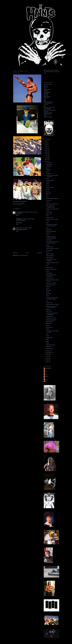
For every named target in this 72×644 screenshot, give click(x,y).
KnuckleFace (49, 229)
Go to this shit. (49, 200)
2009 (46, 161)
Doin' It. (48, 296)
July (47, 356)
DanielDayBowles (48, 368)
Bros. (47, 334)
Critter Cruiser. (49, 214)
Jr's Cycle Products (48, 103)
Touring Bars (49, 173)
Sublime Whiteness (50, 256)
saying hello (19, 204)
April (47, 362)
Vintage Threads (49, 338)
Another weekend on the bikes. (52, 248)
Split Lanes (46, 111)
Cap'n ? (48, 223)
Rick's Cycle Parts (47, 114)
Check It (48, 252)
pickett (45, 381)
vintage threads (49, 303)
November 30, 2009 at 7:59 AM (25, 228)
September (49, 353)
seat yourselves (49, 250)
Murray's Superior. (50, 322)
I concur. (48, 189)
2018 (46, 145)
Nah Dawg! (48, 170)
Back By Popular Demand (51, 269)
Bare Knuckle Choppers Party (52, 204)
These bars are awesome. (51, 283)
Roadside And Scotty (48, 113)
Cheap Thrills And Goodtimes (50, 110)
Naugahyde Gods (50, 247)
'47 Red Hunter (49, 273)
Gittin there (48, 287)
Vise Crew (46, 105)
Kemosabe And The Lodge (49, 107)
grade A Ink (48, 309)
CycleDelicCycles (20, 212)
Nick (45, 373)
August (48, 354)
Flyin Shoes (46, 94)
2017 (46, 147)
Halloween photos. (50, 349)
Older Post (39, 253)
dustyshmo (46, 376)
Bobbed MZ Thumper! (50, 345)
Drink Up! (48, 182)
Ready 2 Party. (49, 311)
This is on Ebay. (49, 212)
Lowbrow (46, 91)
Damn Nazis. (49, 193)
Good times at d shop (50, 285)
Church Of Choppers (48, 117)
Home (27, 253)
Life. (47, 301)
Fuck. (47, 266)
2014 (46, 152)
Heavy (45, 116)
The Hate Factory (47, 109)
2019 (46, 143)
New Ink (48, 325)
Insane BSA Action (50, 218)
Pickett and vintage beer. (51, 231)
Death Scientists (47, 96)
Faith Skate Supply (48, 84)
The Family (48, 233)
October (48, 351)
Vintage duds (49, 347)
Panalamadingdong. (50, 180)
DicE (45, 99)
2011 (46, 158)
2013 (46, 154)
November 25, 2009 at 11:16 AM (31, 212)
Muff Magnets (49, 166)
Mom (45, 370)
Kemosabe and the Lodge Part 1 (53, 198)
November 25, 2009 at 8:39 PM (28, 219)
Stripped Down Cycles (48, 102)
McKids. (48, 329)
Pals (47, 228)
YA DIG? (46, 375)
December (49, 163)
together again (49, 240)
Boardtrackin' (49, 290)
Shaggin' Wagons (50, 316)
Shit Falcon (46, 87)
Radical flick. (49, 324)
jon (45, 378)
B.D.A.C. (46, 86)
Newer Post (15, 253)
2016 (46, 148)
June (47, 358)
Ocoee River (49, 294)
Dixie (45, 101)
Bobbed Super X (49, 327)
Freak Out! (46, 95)
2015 (46, 150)
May (47, 360)
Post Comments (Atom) (23, 255)
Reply (17, 215)
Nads (17, 228)
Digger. (47, 341)
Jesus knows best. (50, 268)
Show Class (46, 98)
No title (47, 172)
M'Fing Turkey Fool (50, 188)
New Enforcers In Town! (51, 318)
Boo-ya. (48, 168)
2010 (46, 159)
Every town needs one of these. (52, 304)
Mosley (46, 372)
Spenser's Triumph (50, 254)
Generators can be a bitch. (51, 320)
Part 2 (47, 197)
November (49, 165)
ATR (45, 88)
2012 (46, 156)
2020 (46, 141)
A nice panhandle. (50, 258)
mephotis (46, 380)
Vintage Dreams (47, 90)
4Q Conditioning (47, 92)
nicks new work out (50, 278)
